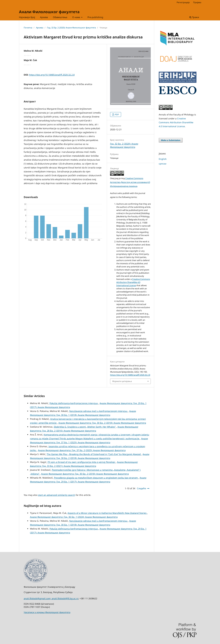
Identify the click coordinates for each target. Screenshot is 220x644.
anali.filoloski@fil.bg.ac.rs (65, 598)
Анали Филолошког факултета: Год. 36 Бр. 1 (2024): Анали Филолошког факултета (74, 517)
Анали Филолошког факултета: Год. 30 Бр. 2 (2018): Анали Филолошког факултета (102, 423)
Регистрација (183, 2)
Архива (44, 17)
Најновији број (27, 17)
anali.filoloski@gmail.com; (38, 598)
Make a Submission (171, 140)
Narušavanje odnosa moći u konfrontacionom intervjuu (99, 411)
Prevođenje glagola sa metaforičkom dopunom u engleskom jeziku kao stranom (96, 478)
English (163, 159)
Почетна (28, 28)
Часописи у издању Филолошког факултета (47, 612)
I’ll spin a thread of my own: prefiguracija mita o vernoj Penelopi (82, 462)
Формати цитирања (122, 381)
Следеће (141, 488)
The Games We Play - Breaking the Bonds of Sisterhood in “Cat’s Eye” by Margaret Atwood (94, 454)
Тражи (194, 17)
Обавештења (60, 17)
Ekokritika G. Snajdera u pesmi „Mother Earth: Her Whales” (85, 427)
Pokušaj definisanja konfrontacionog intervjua (74, 403)
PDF (117, 114)
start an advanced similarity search (57, 495)
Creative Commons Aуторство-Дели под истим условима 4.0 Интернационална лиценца (130, 182)
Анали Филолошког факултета (49, 12)
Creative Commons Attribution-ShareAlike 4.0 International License (133, 282)
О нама (76, 17)
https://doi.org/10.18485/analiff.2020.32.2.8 (52, 75)
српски (163, 164)
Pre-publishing (95, 17)
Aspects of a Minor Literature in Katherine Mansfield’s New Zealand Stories (107, 513)
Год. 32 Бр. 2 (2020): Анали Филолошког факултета (71, 28)
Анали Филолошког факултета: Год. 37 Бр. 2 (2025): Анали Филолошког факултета (82, 450)
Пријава (197, 2)
